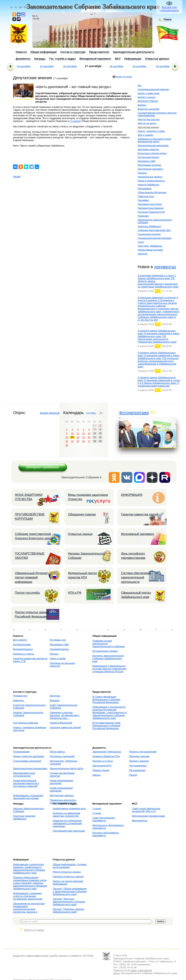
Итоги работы (57, 752)
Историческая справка (105, 651)
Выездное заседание (148, 109)
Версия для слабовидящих (169, 9)
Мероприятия (140, 821)
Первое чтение (101, 770)
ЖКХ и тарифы (145, 135)
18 (78, 437)
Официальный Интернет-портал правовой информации (32, 577)
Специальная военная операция (154, 238)
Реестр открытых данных (67, 872)
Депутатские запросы (62, 795)
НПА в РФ (75, 593)
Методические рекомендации (148, 816)
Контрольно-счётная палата (152, 153)
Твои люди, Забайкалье (150, 246)
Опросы (54, 654)
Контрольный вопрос (148, 157)
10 (72, 433)
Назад (17, 176)
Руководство (20, 696)
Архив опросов (50, 413)
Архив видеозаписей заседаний (61, 782)
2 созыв (97, 813)
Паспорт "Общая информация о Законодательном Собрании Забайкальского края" (70, 891)
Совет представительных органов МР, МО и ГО (146, 810)
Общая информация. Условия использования (70, 866)
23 (67, 441)
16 (67, 437)
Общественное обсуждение (152, 192)
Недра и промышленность (151, 181)
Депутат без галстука (149, 119)
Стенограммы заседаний (27, 761)
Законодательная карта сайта (66, 768)
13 (89, 433)
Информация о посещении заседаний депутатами (28, 797)
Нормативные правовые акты (69, 808)
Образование (144, 189)
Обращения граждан (82, 514)
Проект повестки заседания (29, 756)
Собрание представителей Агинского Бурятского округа (34, 536)
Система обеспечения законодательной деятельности (136, 577)
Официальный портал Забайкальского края (136, 595)
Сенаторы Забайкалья (149, 226)
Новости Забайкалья (148, 185)
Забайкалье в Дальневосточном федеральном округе (154, 140)
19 (84, 437)
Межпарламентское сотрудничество (24, 774)
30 (67, 445)
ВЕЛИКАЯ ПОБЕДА (148, 101)
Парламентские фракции (151, 208)
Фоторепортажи (134, 413)
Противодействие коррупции (69, 831)
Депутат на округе (147, 123)
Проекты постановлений (143, 752)
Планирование (21, 752)
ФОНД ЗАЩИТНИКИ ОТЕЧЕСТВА (29, 497)
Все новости (20, 640)
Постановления (138, 766)
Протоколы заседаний (62, 756)
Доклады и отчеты (103, 761)
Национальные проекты (150, 177)
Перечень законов (139, 756)
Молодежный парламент (150, 169)
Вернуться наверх (34, 930)
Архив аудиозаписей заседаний (61, 789)
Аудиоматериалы (59, 649)
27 (89, 441)
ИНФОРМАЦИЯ (132, 495)
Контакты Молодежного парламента (106, 834)
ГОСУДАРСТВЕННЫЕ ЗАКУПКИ (30, 556)
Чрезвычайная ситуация (150, 250)
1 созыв (97, 808)
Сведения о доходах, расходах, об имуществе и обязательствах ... (65, 715)
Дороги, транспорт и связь (151, 131)
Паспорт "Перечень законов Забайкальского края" (68, 910)
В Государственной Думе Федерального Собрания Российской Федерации (106, 726)
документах (165, 267)
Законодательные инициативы (30, 768)
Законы (97, 775)
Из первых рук (58, 640)
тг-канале (75, 121)
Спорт (141, 242)
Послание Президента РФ (151, 212)
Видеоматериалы (23, 649)
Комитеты (19, 700)
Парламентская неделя (150, 204)
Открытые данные (80, 534)
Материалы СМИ (146, 161)
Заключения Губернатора (107, 752)
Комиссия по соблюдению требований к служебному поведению (67, 823)
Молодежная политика (149, 165)
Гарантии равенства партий (140, 514)
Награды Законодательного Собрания (86, 556)
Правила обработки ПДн (106, 756)
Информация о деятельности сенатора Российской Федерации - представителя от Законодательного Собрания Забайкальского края (110, 712)
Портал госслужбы (27, 593)
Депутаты (55, 696)
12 (84, 433)
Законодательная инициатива (153, 146)
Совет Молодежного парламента (104, 819)
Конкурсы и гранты (24, 654)
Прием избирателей (61, 723)
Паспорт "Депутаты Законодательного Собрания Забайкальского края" (69, 902)
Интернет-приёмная (43, 467)
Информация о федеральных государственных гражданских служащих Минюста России (109, 669)
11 (78, 433)
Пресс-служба (58, 658)
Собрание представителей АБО (154, 230)
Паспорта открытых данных (68, 876)
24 (72, 441)
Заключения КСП (102, 766)
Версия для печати (124, 77)
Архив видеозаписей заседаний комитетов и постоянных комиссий (26, 783)
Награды (142, 173)
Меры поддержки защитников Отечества (88, 497)
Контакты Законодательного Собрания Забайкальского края (108, 658)
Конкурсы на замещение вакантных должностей (66, 815)
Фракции (55, 700)
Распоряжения (137, 770)
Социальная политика (149, 234)
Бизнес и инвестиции (148, 93)
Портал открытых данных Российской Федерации (32, 614)
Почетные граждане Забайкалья (24, 817)
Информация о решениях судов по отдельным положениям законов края (28, 896)
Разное (133, 775)
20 (89, 437)
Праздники (143, 216)
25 (78, 441)
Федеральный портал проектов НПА (82, 575)
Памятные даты (146, 196)
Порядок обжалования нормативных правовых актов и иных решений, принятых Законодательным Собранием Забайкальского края (30, 883)
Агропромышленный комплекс (153, 89)
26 (84, 441)
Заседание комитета (148, 149)
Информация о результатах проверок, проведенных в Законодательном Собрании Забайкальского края (29, 869)
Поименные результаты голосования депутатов (63, 801)
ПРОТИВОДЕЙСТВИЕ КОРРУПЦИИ (30, 517)
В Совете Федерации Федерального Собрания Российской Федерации (106, 699)
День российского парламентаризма (133, 556)
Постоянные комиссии (26, 723)
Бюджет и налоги (146, 97)
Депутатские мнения (148, 127)
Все (140, 86)
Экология (142, 254)
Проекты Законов (139, 761)
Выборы (142, 105)
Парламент (143, 200)
